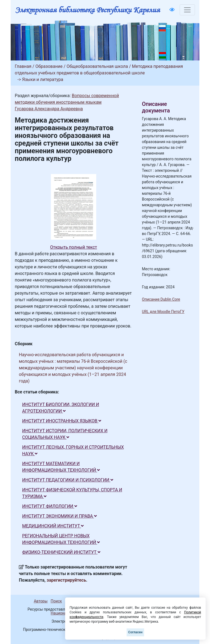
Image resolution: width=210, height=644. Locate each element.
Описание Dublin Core (161, 299)
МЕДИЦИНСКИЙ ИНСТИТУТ (53, 526)
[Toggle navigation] (187, 10)
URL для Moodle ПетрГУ (163, 312)
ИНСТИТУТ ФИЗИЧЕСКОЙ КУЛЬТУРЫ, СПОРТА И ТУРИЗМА (72, 493)
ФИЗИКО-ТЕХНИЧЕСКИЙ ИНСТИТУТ (61, 552)
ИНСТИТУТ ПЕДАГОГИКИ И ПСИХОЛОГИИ (68, 480)
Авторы (41, 601)
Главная (23, 66)
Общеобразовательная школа (97, 66)
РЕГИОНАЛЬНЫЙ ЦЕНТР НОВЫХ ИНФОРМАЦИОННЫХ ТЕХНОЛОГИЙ (61, 539)
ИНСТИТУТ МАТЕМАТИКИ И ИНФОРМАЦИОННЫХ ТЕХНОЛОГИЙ (61, 467)
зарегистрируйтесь (66, 580)
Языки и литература (43, 79)
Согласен (135, 632)
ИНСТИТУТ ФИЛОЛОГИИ (50, 506)
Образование (49, 66)
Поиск (56, 601)
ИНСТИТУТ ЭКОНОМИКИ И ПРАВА (59, 516)
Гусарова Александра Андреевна (49, 109)
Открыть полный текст (74, 247)
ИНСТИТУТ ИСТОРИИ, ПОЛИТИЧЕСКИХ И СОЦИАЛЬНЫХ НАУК (65, 434)
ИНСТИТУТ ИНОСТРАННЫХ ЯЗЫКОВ (62, 421)
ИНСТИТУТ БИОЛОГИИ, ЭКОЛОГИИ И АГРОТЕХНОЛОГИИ (61, 408)
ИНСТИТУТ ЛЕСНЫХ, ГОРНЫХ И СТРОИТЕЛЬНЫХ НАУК (73, 450)
